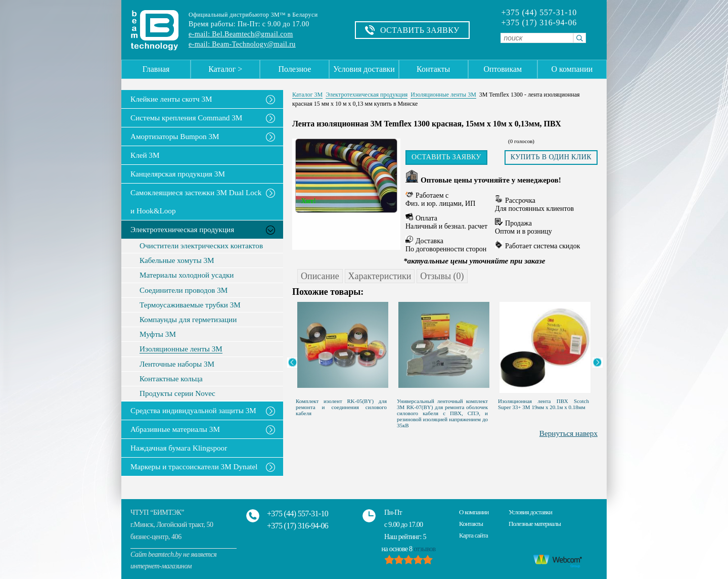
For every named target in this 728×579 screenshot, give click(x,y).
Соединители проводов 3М (184, 290)
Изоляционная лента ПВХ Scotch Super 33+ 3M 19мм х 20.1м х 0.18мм (543, 404)
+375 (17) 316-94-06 (539, 23)
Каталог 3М (307, 95)
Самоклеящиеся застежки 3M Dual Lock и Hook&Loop (196, 202)
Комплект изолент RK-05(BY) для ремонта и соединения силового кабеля (341, 407)
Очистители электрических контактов (201, 246)
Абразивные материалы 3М (175, 429)
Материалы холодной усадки (187, 275)
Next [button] (598, 363)
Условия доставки (364, 69)
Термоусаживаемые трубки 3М (190, 305)
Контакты (433, 69)
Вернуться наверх (568, 433)
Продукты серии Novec (177, 393)
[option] (343, 357)
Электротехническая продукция (182, 229)
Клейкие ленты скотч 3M (171, 99)
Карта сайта (473, 535)
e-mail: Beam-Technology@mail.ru (242, 44)
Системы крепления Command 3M (186, 118)
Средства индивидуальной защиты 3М (193, 410)
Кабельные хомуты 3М (177, 260)
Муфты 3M (158, 334)
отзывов (424, 549)
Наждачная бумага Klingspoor (179, 448)
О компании (572, 69)
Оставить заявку (446, 157)
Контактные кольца (171, 379)
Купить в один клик (551, 157)
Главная (156, 69)
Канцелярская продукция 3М (178, 174)
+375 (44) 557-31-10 (539, 13)
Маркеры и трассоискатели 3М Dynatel (194, 466)
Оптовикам (503, 69)
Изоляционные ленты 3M (181, 349)
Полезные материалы (535, 524)
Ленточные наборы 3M (177, 364)
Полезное (294, 69)
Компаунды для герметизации (188, 320)
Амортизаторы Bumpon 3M (175, 136)
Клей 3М (145, 155)
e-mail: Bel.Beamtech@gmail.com (241, 34)
